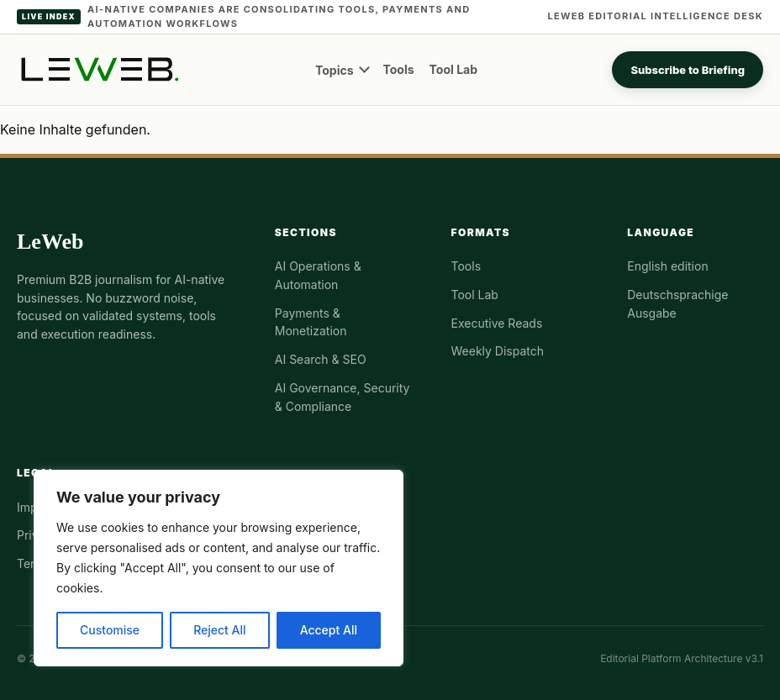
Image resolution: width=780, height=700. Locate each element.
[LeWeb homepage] (99, 69)
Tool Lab (453, 69)
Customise (110, 630)
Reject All (219, 630)
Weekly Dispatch (498, 351)
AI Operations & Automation (318, 275)
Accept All (329, 630)
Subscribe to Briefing (688, 70)
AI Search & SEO (321, 359)
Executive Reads (497, 323)
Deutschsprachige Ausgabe (677, 304)
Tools (399, 69)
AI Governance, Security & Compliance (343, 397)
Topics (335, 70)
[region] (219, 568)
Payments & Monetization (311, 322)
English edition (667, 266)
